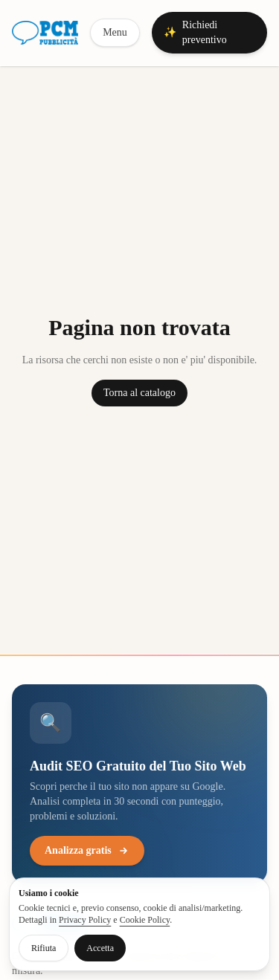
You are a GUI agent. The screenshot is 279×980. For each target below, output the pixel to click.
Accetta (100, 948)
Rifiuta (44, 948)
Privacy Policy (85, 920)
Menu (115, 32)
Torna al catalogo (139, 393)
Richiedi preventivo (195, 32)
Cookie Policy (145, 920)
